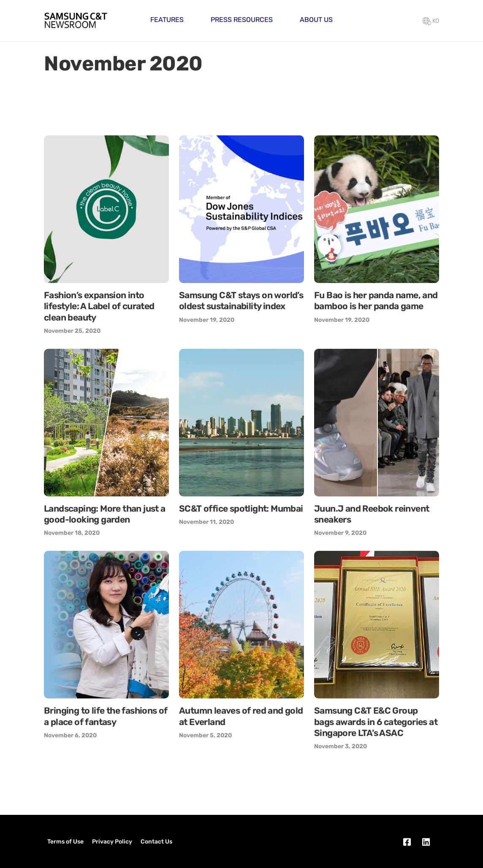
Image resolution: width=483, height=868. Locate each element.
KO (431, 21)
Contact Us (156, 842)
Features (167, 20)
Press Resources (242, 20)
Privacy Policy (112, 842)
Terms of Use (65, 842)
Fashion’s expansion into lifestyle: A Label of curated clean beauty (99, 306)
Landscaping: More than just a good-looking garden (105, 514)
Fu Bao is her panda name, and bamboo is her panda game (376, 301)
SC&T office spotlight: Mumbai (241, 508)
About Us (316, 20)
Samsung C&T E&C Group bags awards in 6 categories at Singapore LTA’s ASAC (376, 722)
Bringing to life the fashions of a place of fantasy (106, 716)
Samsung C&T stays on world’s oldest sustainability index (241, 301)
